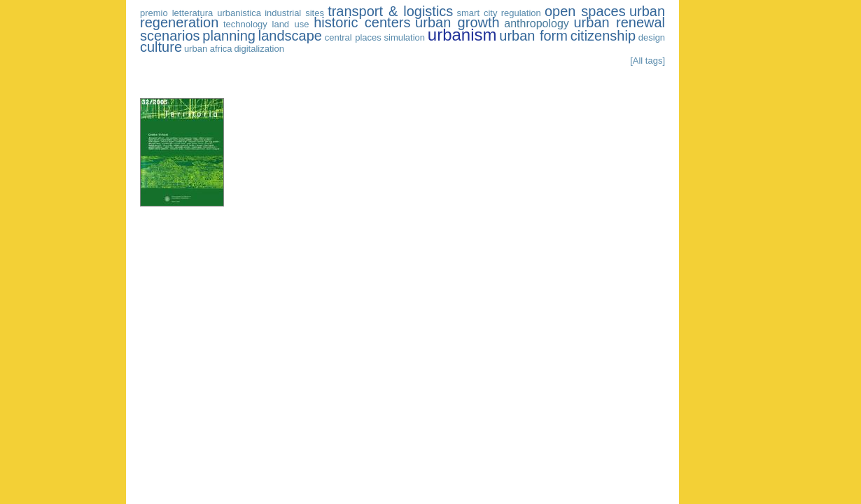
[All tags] (647, 61)
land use (291, 24)
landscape (290, 36)
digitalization (259, 49)
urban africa (208, 49)
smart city (477, 13)
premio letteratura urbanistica (201, 13)
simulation (405, 37)
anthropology (537, 23)
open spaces (585, 11)
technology (245, 24)
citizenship (603, 36)
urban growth (457, 22)
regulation (521, 13)
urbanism (462, 35)
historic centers (362, 22)
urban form (533, 36)
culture (161, 47)
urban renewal (619, 22)
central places (353, 37)
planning (229, 36)
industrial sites (294, 13)
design (652, 37)
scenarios (170, 36)
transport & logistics (390, 11)
